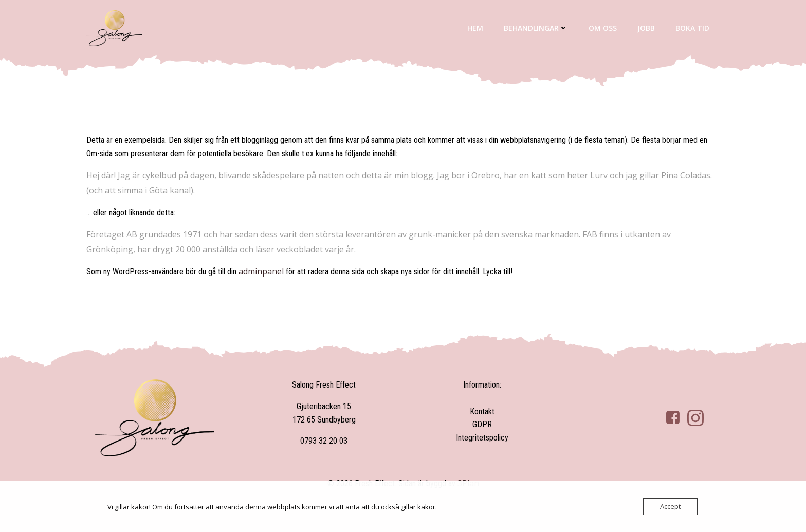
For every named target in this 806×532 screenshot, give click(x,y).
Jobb (646, 28)
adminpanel (261, 271)
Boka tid (692, 28)
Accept (670, 506)
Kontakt (482, 411)
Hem (475, 28)
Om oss (603, 28)
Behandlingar (536, 28)
